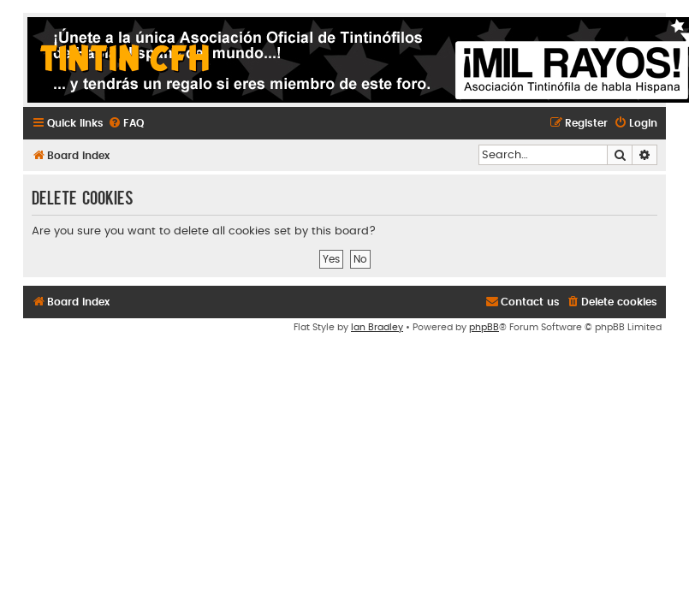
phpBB (484, 327)
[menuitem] (126, 124)
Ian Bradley (377, 327)
